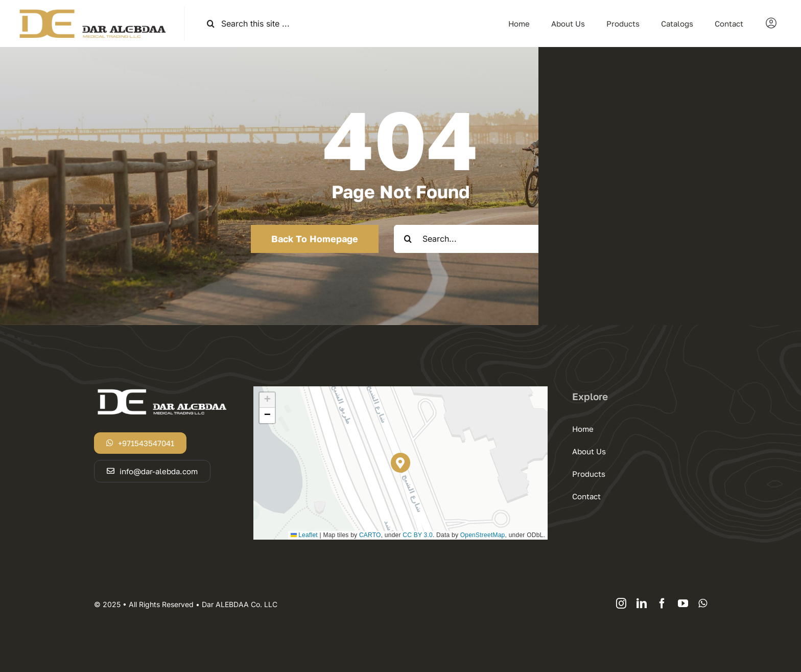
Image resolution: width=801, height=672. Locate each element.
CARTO (370, 535)
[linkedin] (642, 604)
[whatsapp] (703, 604)
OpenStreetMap (483, 535)
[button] (401, 463)
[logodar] (92, 10)
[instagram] (621, 604)
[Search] (211, 24)
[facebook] (662, 604)
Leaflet (304, 535)
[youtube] (683, 604)
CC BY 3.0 (418, 535)
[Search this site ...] (293, 24)
